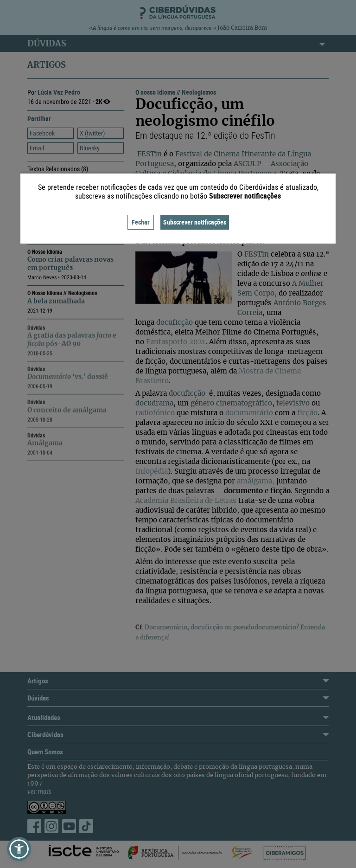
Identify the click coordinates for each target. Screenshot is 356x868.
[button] (19, 849)
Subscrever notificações (195, 222)
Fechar (141, 222)
